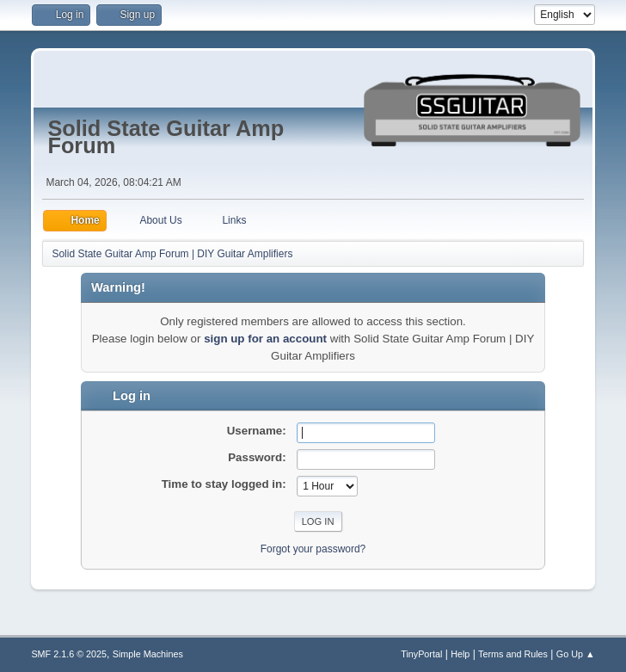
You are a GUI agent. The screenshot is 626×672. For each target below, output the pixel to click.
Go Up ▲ (576, 654)
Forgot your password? (313, 549)
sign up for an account (265, 339)
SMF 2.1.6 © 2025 (69, 654)
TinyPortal (421, 654)
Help (460, 654)
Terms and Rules (513, 654)
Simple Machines (148, 654)
